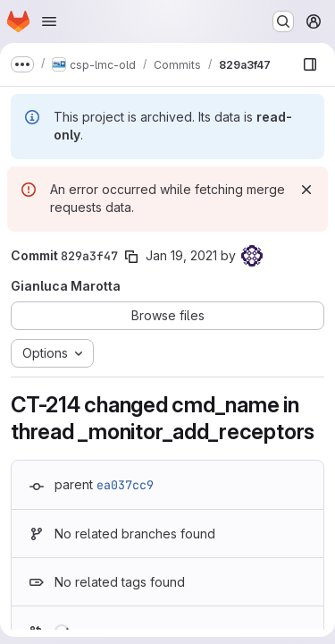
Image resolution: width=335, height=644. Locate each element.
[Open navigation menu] (49, 21)
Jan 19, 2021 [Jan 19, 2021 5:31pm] (181, 255)
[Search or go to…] (283, 21)
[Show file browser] (310, 64)
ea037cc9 (125, 485)
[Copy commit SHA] (131, 257)
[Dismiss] (306, 190)
